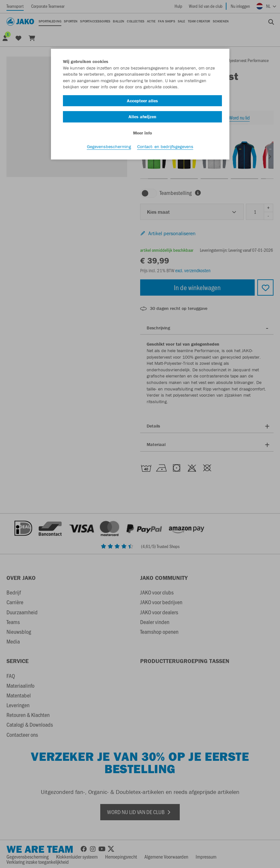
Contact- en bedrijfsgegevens (165, 147)
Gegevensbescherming (109, 147)
